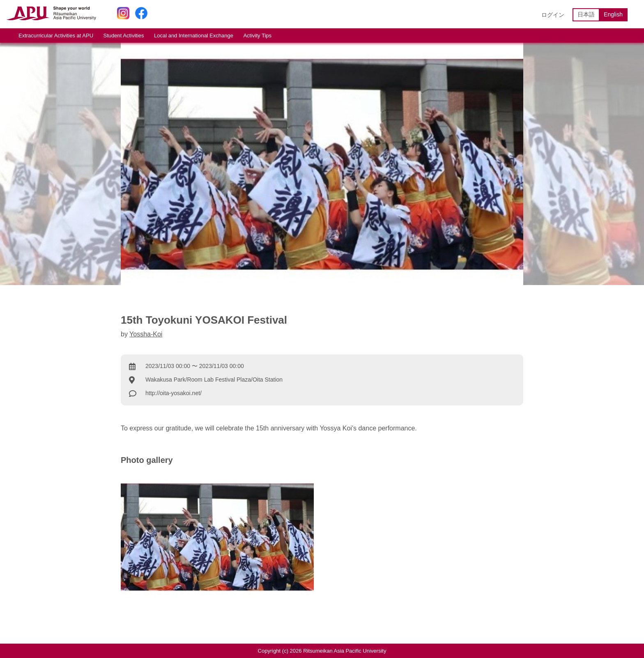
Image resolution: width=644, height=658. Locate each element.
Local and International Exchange (194, 36)
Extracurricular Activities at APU (56, 36)
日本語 (586, 14)
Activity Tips (257, 36)
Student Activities (124, 36)
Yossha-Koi (146, 334)
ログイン (553, 15)
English (613, 14)
